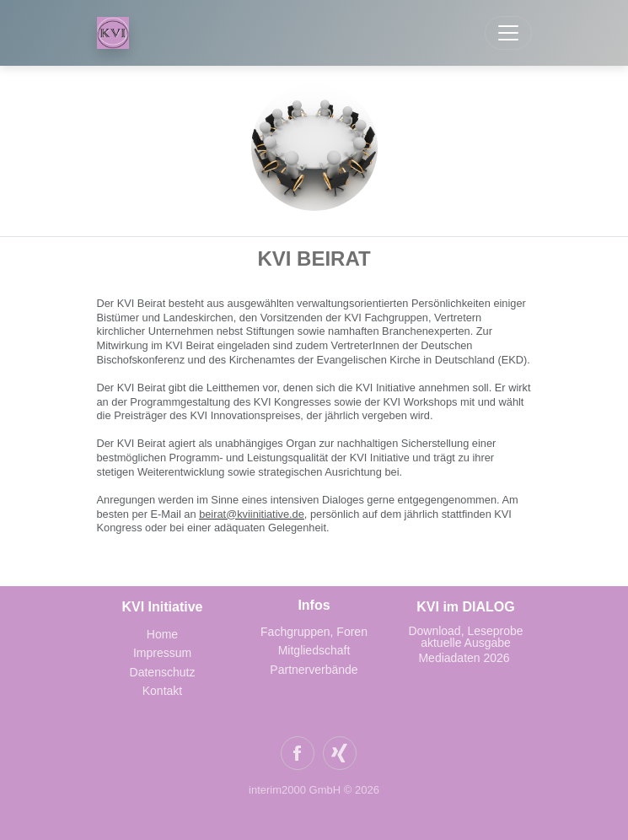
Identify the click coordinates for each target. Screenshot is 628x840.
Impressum (162, 653)
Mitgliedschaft (314, 650)
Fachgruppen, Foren (314, 632)
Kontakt (162, 691)
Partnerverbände (314, 670)
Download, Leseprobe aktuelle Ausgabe (465, 637)
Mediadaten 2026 (465, 658)
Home (162, 634)
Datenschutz (163, 672)
